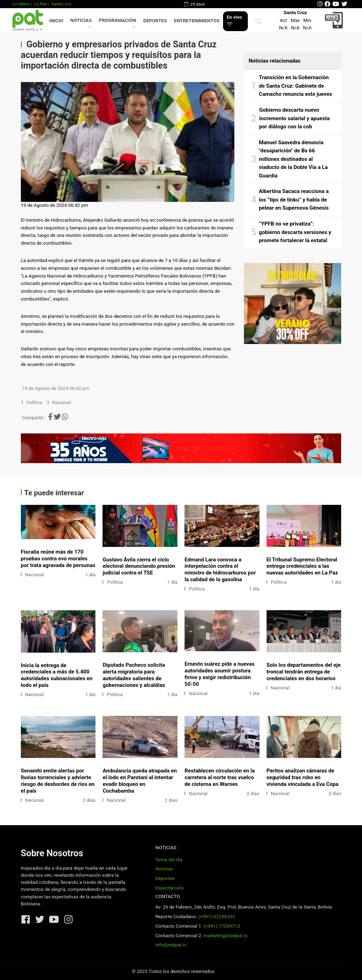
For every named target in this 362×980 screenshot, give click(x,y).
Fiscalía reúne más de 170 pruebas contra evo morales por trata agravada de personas (58, 559)
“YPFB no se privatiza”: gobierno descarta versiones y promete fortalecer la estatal (295, 232)
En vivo (234, 21)
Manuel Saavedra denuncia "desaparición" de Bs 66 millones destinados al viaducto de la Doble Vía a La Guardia (293, 159)
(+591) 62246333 (217, 917)
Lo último (21, 4)
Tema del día (169, 860)
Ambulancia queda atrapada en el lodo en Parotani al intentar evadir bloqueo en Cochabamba (140, 781)
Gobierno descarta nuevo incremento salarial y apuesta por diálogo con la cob (294, 118)
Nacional (62, 402)
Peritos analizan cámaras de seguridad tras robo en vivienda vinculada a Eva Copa (303, 777)
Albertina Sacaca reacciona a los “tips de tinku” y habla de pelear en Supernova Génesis (294, 200)
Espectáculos (169, 888)
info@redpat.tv (171, 945)
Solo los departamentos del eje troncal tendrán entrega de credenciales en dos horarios (304, 672)
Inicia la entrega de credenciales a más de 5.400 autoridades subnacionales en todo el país (57, 675)
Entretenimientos (197, 21)
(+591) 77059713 (221, 926)
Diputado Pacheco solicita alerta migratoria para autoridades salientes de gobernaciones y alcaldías (134, 675)
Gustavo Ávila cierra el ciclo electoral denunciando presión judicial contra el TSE (139, 566)
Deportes (155, 21)
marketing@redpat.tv (225, 936)
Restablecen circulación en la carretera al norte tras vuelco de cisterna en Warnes (220, 777)
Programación (118, 20)
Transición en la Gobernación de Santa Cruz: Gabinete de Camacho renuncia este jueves (295, 86)
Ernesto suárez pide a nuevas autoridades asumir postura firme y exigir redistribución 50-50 (220, 674)
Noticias (81, 20)
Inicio (56, 21)
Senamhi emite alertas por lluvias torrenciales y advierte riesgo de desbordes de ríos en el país (58, 781)
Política (34, 402)
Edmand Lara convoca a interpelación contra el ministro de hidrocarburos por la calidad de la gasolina (220, 570)
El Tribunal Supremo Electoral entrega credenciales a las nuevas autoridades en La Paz (302, 566)
